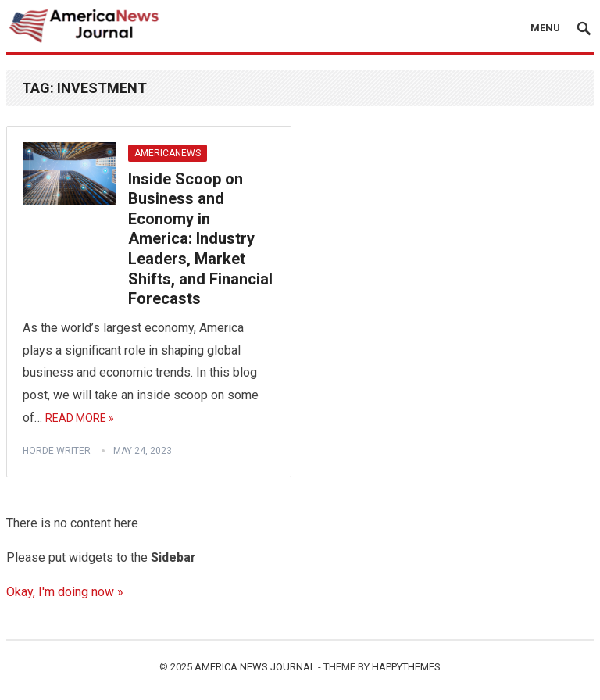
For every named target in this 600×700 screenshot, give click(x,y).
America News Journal (255, 667)
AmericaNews (168, 153)
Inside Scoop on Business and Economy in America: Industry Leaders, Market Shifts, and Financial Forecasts (200, 239)
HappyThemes (406, 667)
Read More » (80, 418)
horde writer (57, 451)
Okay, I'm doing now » (65, 592)
